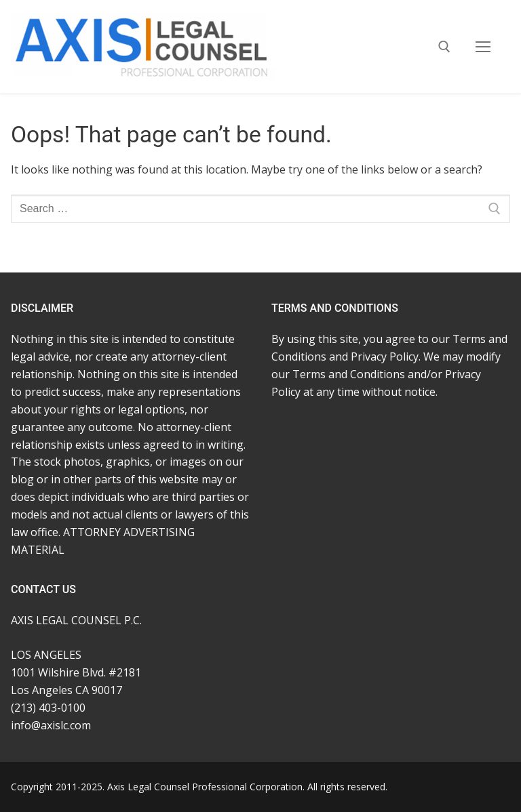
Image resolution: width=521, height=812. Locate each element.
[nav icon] (483, 47)
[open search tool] (444, 47)
